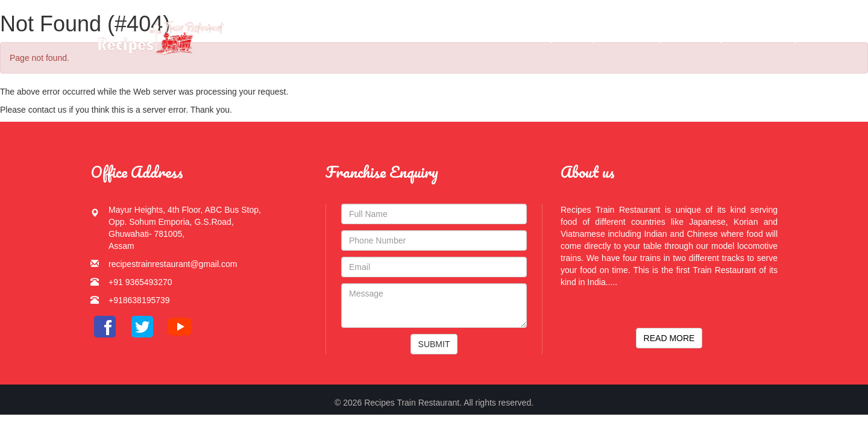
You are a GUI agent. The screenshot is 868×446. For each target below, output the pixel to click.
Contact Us (759, 36)
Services (691, 36)
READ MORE (669, 338)
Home (530, 36)
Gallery (627, 36)
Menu (572, 36)
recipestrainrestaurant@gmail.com (173, 264)
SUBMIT (434, 344)
